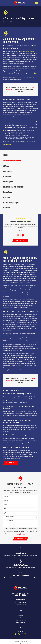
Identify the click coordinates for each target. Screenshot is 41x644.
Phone (5, 504)
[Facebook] (22, 634)
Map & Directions (21, 606)
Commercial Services (21, 620)
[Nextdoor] (25, 634)
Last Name (6, 500)
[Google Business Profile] (16, 634)
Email (5, 509)
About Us (20, 615)
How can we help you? (9, 521)
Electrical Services (20, 625)
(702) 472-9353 (20, 87)
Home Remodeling (20, 623)
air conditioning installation (28, 52)
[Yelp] (19, 634)
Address (6, 513)
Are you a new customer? (9, 517)
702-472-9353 (20, 595)
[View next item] (23, 235)
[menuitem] (21, 161)
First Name (6, 496)
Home (20, 613)
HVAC (35, 74)
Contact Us (20, 628)
